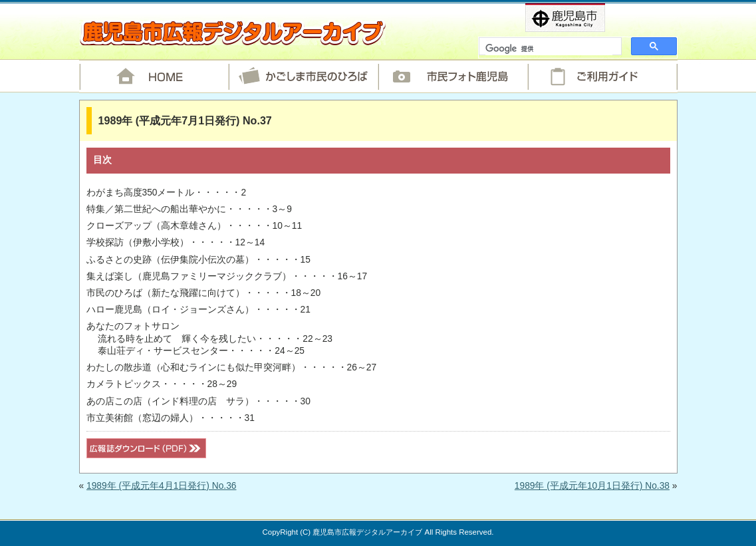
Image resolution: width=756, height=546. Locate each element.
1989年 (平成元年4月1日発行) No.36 (162, 486)
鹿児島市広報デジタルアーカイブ (232, 33)
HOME (154, 76)
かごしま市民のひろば (304, 76)
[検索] (549, 49)
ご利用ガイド (603, 76)
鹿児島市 (587, 18)
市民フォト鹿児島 (453, 76)
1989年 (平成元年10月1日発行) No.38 (592, 486)
